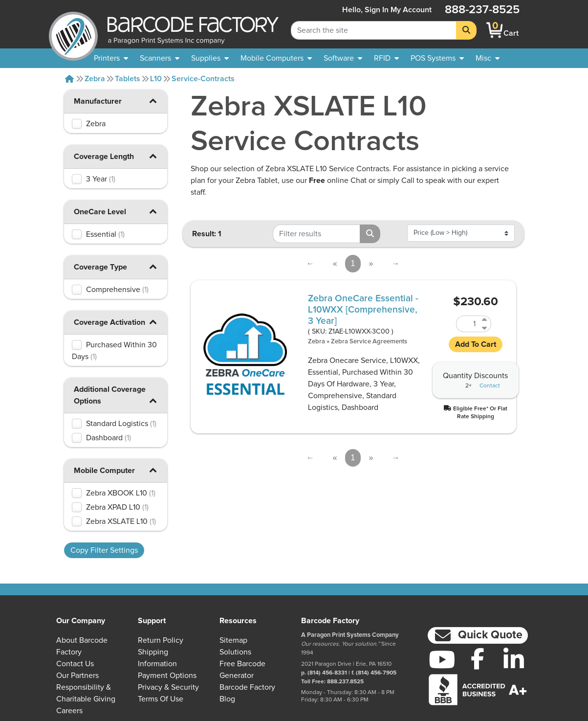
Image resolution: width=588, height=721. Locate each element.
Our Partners (77, 676)
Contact (490, 386)
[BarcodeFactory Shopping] (495, 30)
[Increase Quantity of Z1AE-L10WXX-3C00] (485, 320)
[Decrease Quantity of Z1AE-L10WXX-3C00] (485, 328)
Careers (69, 711)
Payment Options (167, 676)
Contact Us (75, 664)
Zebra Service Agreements (369, 342)
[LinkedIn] (514, 659)
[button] (152, 101)
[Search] (466, 30)
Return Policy (161, 640)
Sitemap (233, 640)
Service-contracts (203, 79)
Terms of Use (161, 699)
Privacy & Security (168, 687)
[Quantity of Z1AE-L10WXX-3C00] (468, 324)
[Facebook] (478, 658)
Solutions (235, 652)
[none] (488, 58)
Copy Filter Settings (104, 550)
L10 (156, 79)
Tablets (128, 79)
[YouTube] (442, 659)
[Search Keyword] (374, 30)
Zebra (95, 79)
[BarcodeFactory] (73, 30)
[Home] (69, 79)
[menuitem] (111, 58)
